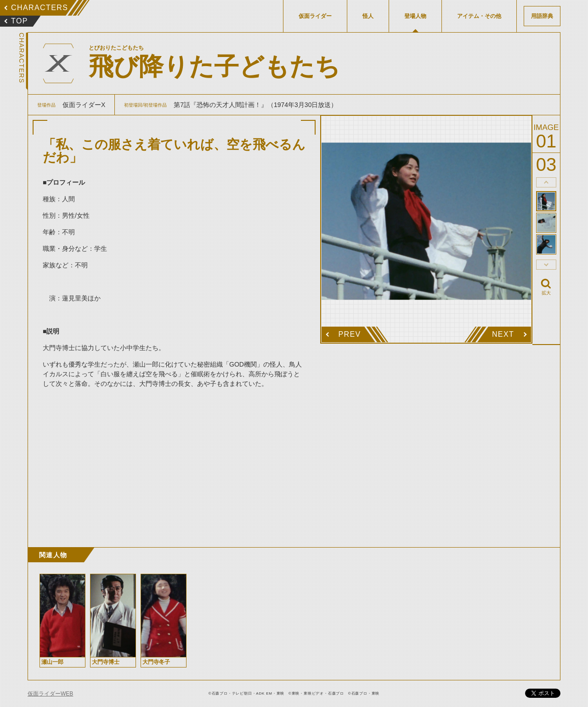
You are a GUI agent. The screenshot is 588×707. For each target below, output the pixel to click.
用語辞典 (542, 16)
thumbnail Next (546, 265)
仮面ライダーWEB (50, 694)
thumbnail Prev (546, 182)
